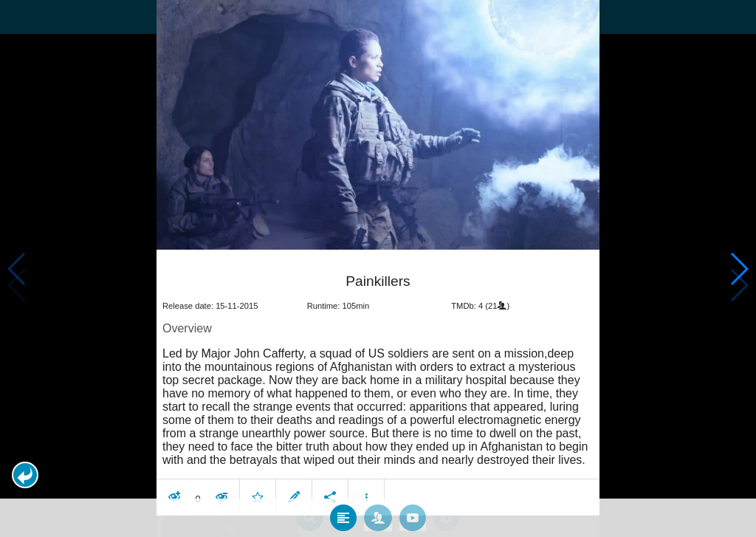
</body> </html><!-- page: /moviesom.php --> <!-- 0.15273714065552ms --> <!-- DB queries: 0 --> (378, 268)
